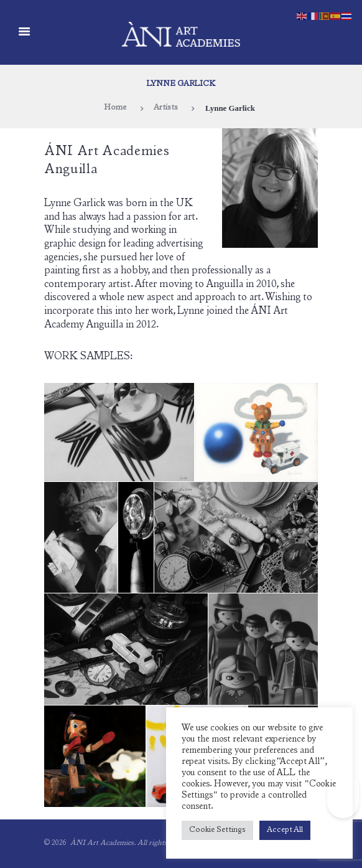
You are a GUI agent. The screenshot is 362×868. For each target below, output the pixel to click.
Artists (166, 108)
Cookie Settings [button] (217, 830)
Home (115, 108)
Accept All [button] (285, 830)
